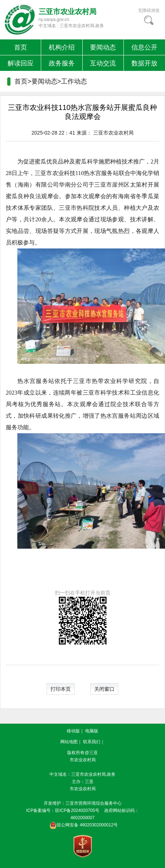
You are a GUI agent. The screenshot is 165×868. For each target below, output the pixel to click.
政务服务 (62, 63)
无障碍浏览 (149, 10)
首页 (21, 47)
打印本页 (61, 689)
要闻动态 (103, 47)
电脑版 (92, 731)
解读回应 (21, 63)
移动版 (73, 731)
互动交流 (103, 63)
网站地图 (69, 742)
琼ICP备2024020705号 (77, 810)
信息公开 (144, 47)
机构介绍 (62, 47)
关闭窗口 (104, 689)
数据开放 (144, 63)
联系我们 (92, 742)
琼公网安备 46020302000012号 (82, 825)
